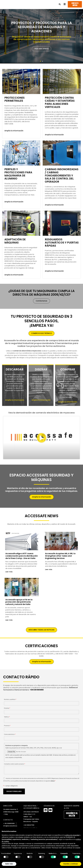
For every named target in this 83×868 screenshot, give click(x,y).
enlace (53, 781)
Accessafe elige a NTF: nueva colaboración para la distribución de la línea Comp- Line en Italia (21, 556)
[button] (60, 5)
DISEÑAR (41, 368)
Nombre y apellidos (41, 702)
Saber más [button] (9, 864)
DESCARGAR (15, 368)
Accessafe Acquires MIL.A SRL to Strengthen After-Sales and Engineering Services (61, 554)
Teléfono (41, 719)
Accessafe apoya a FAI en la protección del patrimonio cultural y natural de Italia (19, 603)
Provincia (41, 728)
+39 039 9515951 (37, 690)
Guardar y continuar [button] (71, 864)
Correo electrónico (41, 737)
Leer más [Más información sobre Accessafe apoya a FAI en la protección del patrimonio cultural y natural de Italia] (9, 621)
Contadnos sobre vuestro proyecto (41, 769)
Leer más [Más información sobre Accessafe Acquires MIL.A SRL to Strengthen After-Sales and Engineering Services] (49, 568)
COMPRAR (68, 368)
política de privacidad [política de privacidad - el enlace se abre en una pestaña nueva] (72, 835)
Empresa (41, 711)
